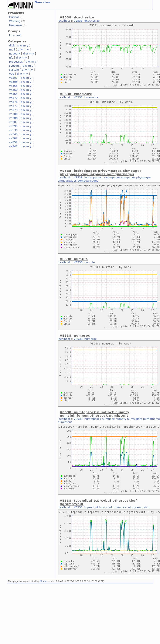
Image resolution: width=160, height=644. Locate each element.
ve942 (13, 146)
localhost (15, 35)
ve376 (13, 102)
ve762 (13, 138)
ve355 (13, 86)
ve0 (12, 74)
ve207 (13, 78)
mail (12, 50)
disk (12, 45)
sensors (14, 66)
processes (16, 62)
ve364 (13, 94)
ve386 (13, 118)
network (15, 54)
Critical (14, 17)
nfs (11, 58)
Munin (43, 581)
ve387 (13, 122)
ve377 (13, 106)
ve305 (13, 82)
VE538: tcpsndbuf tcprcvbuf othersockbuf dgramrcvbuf (112, 507)
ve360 (13, 90)
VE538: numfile (84, 262)
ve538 (13, 130)
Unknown (16, 25)
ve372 (13, 98)
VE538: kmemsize (86, 97)
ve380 (13, 114)
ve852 (13, 142)
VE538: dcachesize (87, 21)
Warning (15, 21)
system (14, 70)
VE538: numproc (85, 339)
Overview (43, 2)
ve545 (13, 134)
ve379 (13, 110)
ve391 (13, 126)
